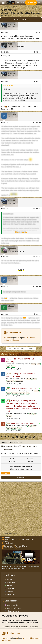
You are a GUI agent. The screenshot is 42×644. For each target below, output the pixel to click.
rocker (20, 428)
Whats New (10, 582)
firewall (37, 391)
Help (18, 548)
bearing (33, 364)
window (9, 416)
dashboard (10, 381)
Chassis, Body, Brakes (22, 364)
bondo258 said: (8, 214)
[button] (21, 232)
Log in (5, 540)
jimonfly (8, 426)
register (13, 638)
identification (19, 381)
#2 (37, 52)
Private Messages (13, 611)
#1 (40, 32)
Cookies (6, 538)
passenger (15, 393)
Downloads (10, 588)
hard (31, 414)
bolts (34, 426)
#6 (37, 257)
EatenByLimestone (12, 391)
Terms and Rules (20, 546)
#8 (37, 314)
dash (34, 379)
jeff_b (8, 379)
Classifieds (10, 591)
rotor (8, 366)
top (35, 414)
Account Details (12, 605)
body (29, 426)
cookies (18, 620)
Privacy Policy (8, 548)
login (20, 638)
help (8, 428)
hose (8, 393)
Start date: (21, 13)
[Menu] (3, 3)
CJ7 (6, 298)
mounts (13, 428)
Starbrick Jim (10, 364)
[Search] (39, 3)
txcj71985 (9, 414)
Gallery (9, 585)
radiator (22, 393)
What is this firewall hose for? (23, 388)
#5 (37, 209)
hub (39, 364)
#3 (37, 81)
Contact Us (7, 546)
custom (29, 379)
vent (28, 393)
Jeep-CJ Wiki (11, 594)
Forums (9, 579)
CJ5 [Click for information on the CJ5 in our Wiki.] (24, 318)
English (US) (7, 543)
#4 (37, 123)
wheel (13, 366)
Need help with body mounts (23, 423)
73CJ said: (6, 86)
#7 (37, 287)
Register (14, 540)
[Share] (37, 32)
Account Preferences (14, 608)
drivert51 (6, 13)
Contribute (21, 477)
